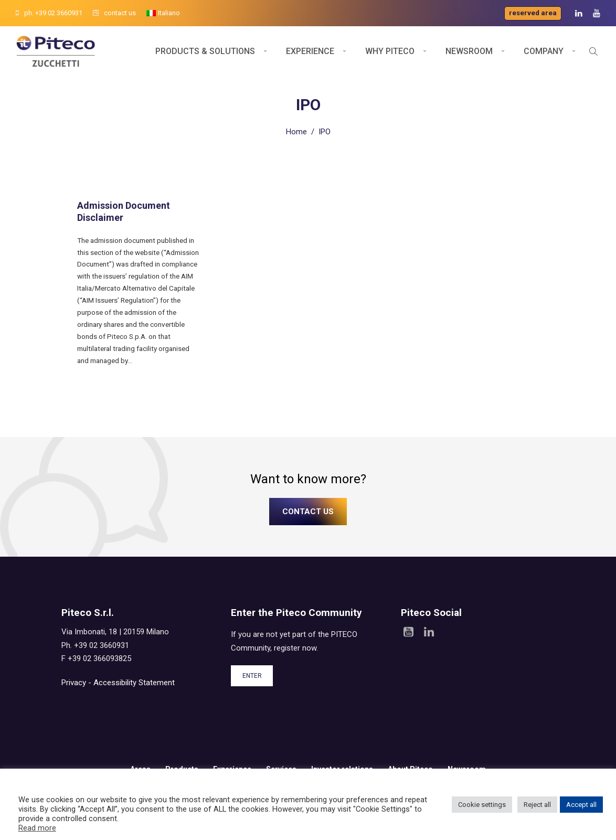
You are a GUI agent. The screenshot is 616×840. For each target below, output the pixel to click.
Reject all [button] (537, 805)
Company (544, 51)
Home (296, 132)
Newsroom (469, 51)
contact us (114, 13)
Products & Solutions (205, 51)
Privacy (74, 683)
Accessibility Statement (134, 683)
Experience (310, 51)
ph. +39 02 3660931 (49, 13)
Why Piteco (390, 51)
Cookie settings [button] (482, 805)
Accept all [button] (581, 805)
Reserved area (533, 13)
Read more (37, 828)
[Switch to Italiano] (163, 13)
